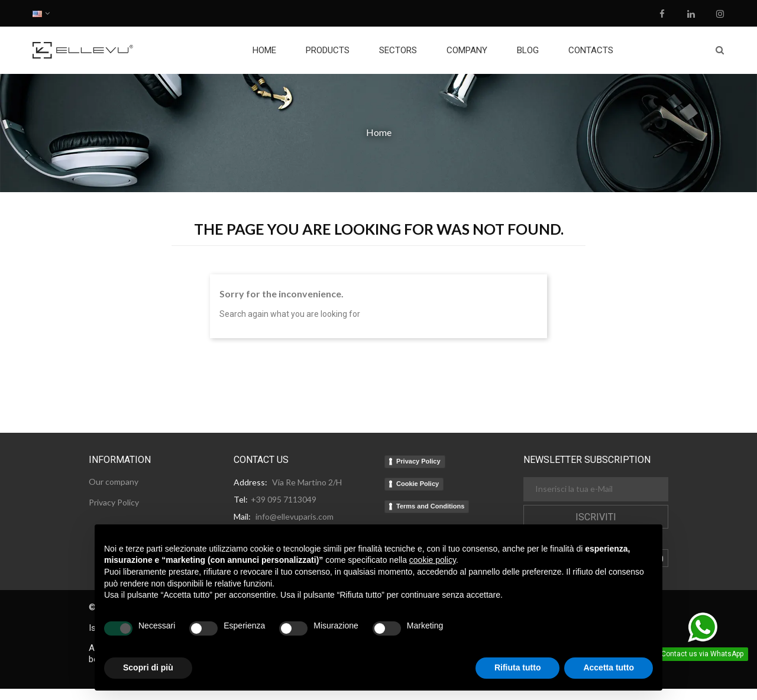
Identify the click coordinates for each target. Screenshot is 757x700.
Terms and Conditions (430, 506)
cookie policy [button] (433, 560)
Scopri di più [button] (148, 667)
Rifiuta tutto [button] (518, 667)
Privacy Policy (418, 461)
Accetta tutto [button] (609, 667)
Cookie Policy (418, 484)
